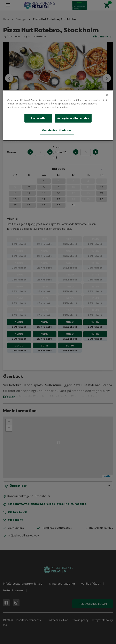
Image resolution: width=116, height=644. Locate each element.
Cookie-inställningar (57, 130)
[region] (58, 115)
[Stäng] (107, 95)
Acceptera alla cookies (73, 118)
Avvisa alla (38, 118)
